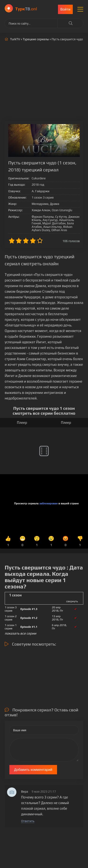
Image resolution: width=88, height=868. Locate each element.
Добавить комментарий (33, 770)
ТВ (26, 9)
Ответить (28, 821)
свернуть (72, 601)
